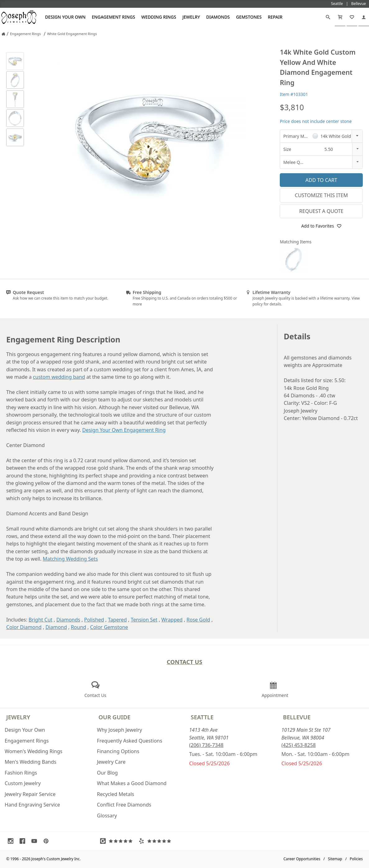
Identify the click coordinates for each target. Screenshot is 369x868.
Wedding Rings (159, 17)
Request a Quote (321, 211)
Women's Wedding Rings (34, 751)
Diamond (56, 627)
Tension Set (144, 620)
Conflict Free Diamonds (124, 805)
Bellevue (297, 717)
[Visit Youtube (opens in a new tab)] (36, 841)
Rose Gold (198, 620)
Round (78, 627)
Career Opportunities (302, 859)
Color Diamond (24, 627)
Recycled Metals (116, 794)
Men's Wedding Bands (30, 762)
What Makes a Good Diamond (132, 783)
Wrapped (172, 620)
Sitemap (335, 859)
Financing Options (118, 751)
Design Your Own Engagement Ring (124, 430)
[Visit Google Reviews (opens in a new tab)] (118, 841)
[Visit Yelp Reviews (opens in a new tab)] (156, 841)
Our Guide (115, 717)
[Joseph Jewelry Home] (3, 34)
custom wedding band (59, 377)
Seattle (202, 717)
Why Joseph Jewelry (120, 730)
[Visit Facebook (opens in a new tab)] (24, 841)
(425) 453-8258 (298, 745)
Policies (356, 859)
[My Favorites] (352, 17)
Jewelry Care (111, 762)
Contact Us (184, 662)
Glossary (107, 816)
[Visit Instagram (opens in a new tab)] (12, 841)
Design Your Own (65, 17)
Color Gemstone (109, 627)
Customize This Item (321, 195)
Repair (275, 17)
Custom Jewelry (23, 783)
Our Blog (107, 773)
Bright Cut (41, 620)
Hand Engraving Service (32, 805)
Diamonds (218, 17)
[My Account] (364, 17)
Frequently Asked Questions (130, 741)
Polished (94, 620)
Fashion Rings (21, 773)
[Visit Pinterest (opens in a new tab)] (48, 841)
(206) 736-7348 (206, 745)
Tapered (117, 620)
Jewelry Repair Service (30, 794)
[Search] (328, 17)
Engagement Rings (113, 17)
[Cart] (340, 17)
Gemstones (249, 17)
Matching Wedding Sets (70, 559)
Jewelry (191, 17)
